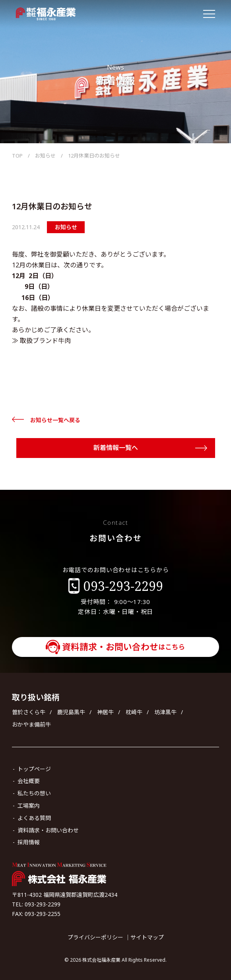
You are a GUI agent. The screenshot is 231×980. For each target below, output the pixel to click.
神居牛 (105, 712)
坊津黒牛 (165, 712)
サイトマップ (147, 937)
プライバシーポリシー (95, 937)
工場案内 (29, 806)
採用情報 (29, 842)
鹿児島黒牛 (71, 712)
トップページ (34, 769)
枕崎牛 (134, 712)
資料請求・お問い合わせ (124, 647)
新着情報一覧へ (116, 448)
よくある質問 (34, 818)
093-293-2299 (123, 586)
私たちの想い (34, 793)
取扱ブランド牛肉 (45, 341)
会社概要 (29, 781)
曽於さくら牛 (29, 712)
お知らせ (45, 156)
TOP (17, 156)
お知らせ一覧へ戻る (55, 420)
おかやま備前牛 (31, 724)
